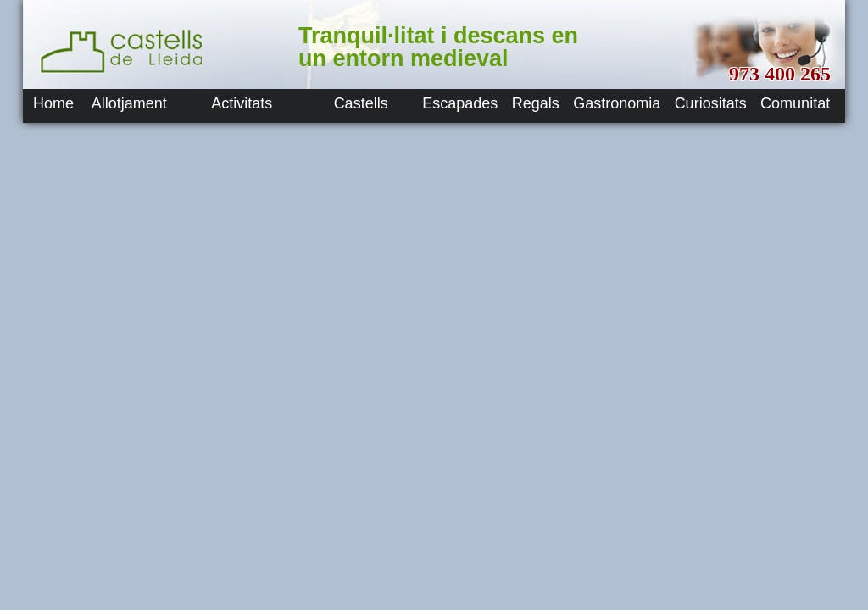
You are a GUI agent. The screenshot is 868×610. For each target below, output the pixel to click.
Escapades (460, 103)
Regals (536, 103)
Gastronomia (617, 103)
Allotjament (129, 103)
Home (53, 103)
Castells (361, 103)
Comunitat (795, 103)
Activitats (242, 103)
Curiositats (711, 103)
